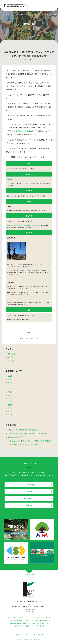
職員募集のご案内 (15, 437)
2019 (10, 398)
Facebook (28, 492)
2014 (10, 415)
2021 (10, 392)
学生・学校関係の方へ (43, 620)
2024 (10, 382)
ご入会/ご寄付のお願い (15, 620)
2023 (10, 386)
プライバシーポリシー (24, 635)
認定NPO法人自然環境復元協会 (25, 131)
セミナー (12, 357)
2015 (10, 411)
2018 (10, 402)
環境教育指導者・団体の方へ (20, 623)
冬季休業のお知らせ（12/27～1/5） (23, 445)
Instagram (28, 498)
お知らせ (34, 338)
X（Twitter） (28, 505)
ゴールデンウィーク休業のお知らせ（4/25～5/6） (29, 433)
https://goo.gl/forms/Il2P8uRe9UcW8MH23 (23, 225)
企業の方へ (29, 620)
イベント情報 (45, 617)
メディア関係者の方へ (40, 623)
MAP (45, 606)
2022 (10, 389)
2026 (10, 376)
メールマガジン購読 (28, 485)
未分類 (11, 361)
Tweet (29, 332)
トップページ (6, 14)
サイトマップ (38, 635)
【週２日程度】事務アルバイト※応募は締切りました (30, 441)
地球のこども (19, 626)
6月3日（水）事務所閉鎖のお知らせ (23, 430)
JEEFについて (24, 617)
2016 (10, 408)
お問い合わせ (40, 626)
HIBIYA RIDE (12, 179)
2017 (10, 405)
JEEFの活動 (35, 617)
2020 (10, 395)
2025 (10, 379)
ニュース (16, 14)
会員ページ (29, 626)
